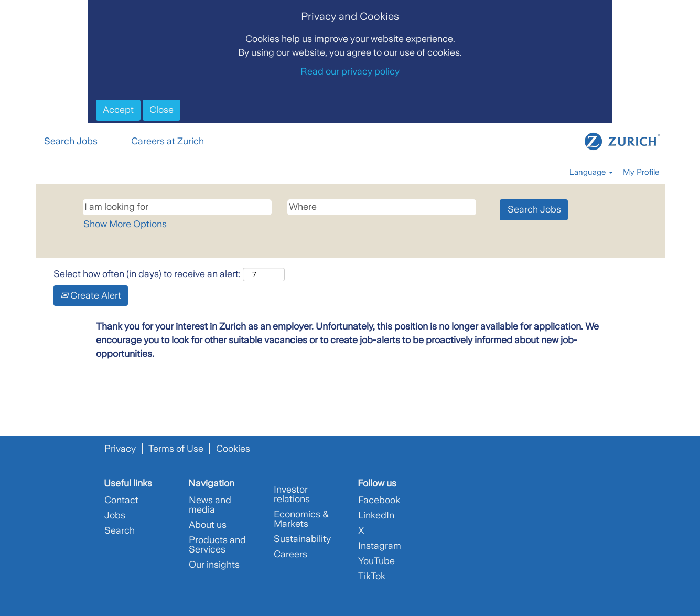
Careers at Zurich (168, 141)
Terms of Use (176, 449)
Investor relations (292, 494)
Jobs (115, 515)
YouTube (376, 561)
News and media (210, 505)
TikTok (372, 576)
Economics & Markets (301, 519)
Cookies (233, 449)
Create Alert (91, 295)
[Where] (382, 207)
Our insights (214, 565)
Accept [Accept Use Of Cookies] (118, 110)
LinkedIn (376, 515)
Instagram (380, 546)
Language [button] (591, 172)
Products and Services (217, 545)
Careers (290, 554)
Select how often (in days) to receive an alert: (147, 274)
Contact (121, 500)
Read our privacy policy (350, 71)
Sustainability (302, 539)
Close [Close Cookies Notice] (161, 110)
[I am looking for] (177, 207)
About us (208, 525)
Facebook (379, 500)
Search (120, 530)
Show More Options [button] (125, 224)
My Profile (641, 172)
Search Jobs (71, 141)
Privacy (120, 449)
